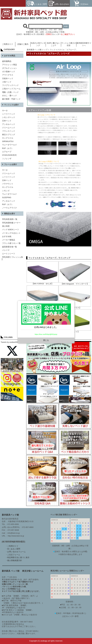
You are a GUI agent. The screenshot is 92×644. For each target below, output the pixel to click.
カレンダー (56, 34)
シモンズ (6, 191)
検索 (66, 26)
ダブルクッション (9, 68)
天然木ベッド (8, 78)
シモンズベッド (9, 117)
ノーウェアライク (9, 208)
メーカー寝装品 (9, 240)
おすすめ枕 (7, 236)
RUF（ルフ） (8, 148)
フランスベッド (9, 131)
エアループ (7, 152)
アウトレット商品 (9, 65)
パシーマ (6, 250)
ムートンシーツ (9, 254)
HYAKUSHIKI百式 (9, 155)
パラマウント (8, 184)
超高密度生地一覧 (9, 247)
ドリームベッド (9, 128)
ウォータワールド (9, 145)
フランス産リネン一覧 (11, 243)
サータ (5, 111)
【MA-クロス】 (75, 307)
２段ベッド (7, 82)
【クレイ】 (75, 331)
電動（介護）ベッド (10, 92)
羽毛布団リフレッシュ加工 (12, 258)
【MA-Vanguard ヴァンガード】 (75, 283)
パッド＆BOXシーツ (10, 230)
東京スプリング (9, 135)
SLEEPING (7, 197)
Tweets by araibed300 (10, 342)
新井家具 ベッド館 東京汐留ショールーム (23, 571)
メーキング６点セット (11, 233)
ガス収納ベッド (9, 72)
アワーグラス (8, 75)
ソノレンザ (7, 159)
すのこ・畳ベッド (9, 96)
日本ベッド (7, 121)
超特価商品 (7, 61)
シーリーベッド (9, 114)
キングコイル (8, 138)
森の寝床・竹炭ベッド (11, 99)
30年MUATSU (8, 141)
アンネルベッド (9, 124)
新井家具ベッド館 (10, 515)
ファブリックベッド (10, 85)
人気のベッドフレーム (11, 89)
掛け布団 (6, 226)
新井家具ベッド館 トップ (37, 50)
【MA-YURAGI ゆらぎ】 (43, 283)
